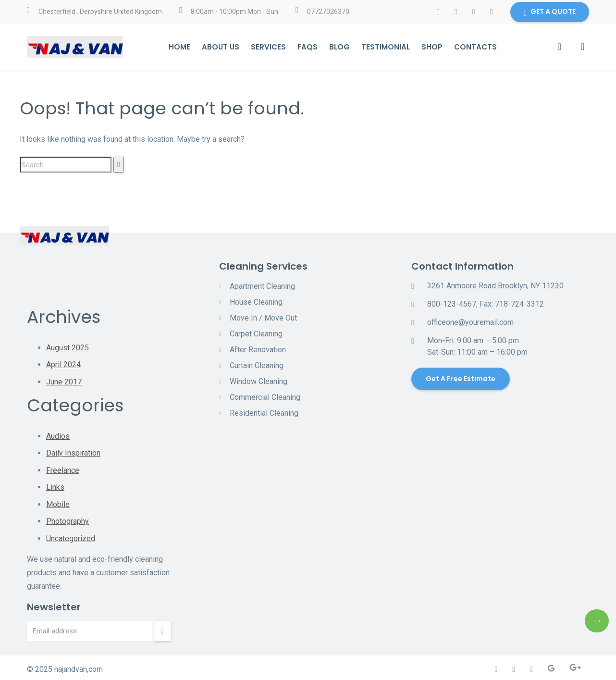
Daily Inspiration (73, 452)
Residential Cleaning (264, 413)
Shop (431, 47)
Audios (58, 435)
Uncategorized (71, 536)
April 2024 (63, 365)
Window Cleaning (259, 381)
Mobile (58, 502)
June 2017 (64, 381)
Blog (339, 47)
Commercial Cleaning (265, 397)
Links (55, 486)
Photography (68, 519)
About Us (220, 47)
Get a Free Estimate (461, 379)
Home (179, 47)
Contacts (475, 47)
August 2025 (68, 348)
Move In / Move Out (263, 318)
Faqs (307, 47)
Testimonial (385, 47)
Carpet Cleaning (256, 334)
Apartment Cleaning (262, 286)
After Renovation (258, 350)
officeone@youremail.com (470, 322)
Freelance (63, 469)
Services (268, 47)
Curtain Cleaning (257, 365)
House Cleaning (256, 302)
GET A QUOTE (550, 12)
